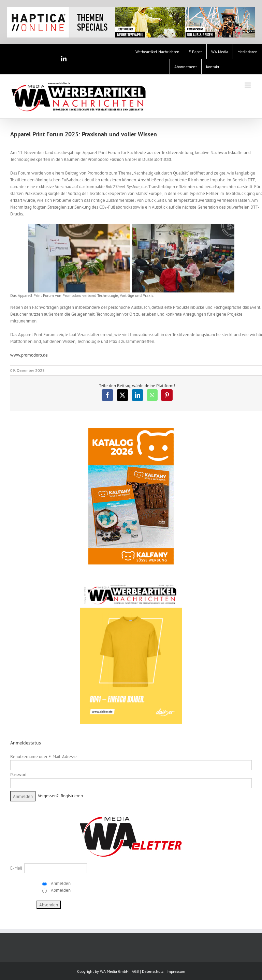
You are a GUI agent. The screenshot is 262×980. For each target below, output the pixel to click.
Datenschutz (153, 971)
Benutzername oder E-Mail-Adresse (43, 757)
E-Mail (16, 868)
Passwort (18, 775)
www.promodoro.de (29, 355)
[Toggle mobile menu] (248, 85)
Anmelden (60, 883)
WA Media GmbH (114, 971)
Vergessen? (48, 795)
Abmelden (60, 890)
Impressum (176, 971)
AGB (135, 971)
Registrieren (72, 795)
